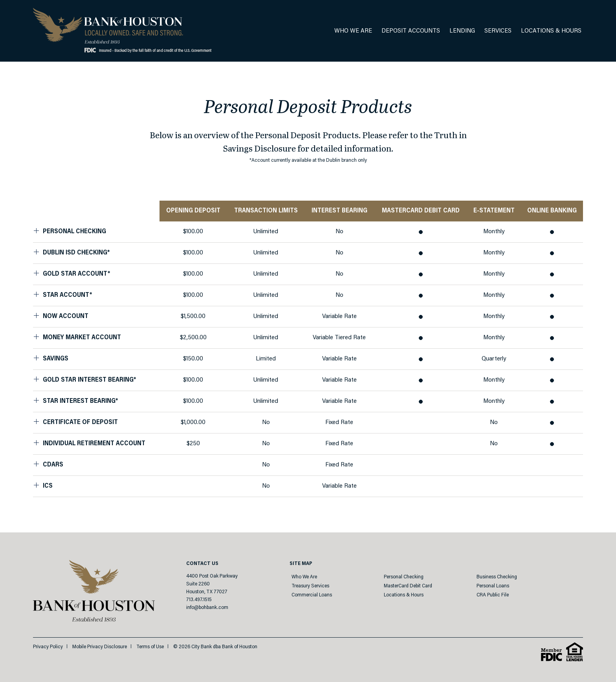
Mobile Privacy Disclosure (100, 647)
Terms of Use (150, 647)
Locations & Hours (551, 31)
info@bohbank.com (207, 608)
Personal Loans (493, 586)
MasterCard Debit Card (408, 586)
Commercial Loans (312, 595)
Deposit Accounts (411, 31)
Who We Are (353, 31)
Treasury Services (310, 586)
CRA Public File (493, 595)
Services (498, 31)
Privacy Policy (48, 647)
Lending (462, 31)
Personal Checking (404, 577)
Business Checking (497, 577)
